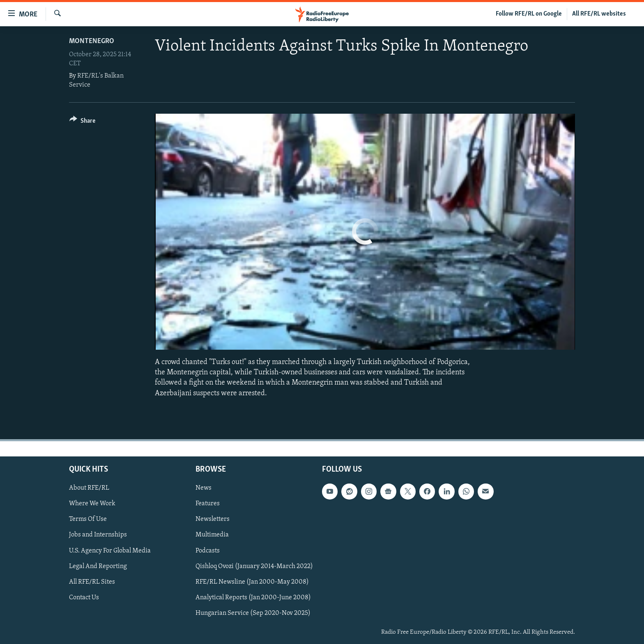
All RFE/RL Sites (92, 582)
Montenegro (92, 41)
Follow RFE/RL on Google (529, 14)
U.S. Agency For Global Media (110, 550)
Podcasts (208, 550)
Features (208, 504)
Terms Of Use (88, 519)
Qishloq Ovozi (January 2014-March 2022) (254, 566)
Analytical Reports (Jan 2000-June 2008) (253, 598)
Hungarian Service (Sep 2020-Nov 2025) (253, 613)
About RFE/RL (89, 488)
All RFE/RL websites (599, 14)
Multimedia (212, 535)
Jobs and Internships (98, 535)
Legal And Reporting (98, 566)
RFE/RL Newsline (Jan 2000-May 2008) (252, 582)
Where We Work (92, 504)
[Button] (82, 122)
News (204, 488)
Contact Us (84, 598)
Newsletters (213, 519)
